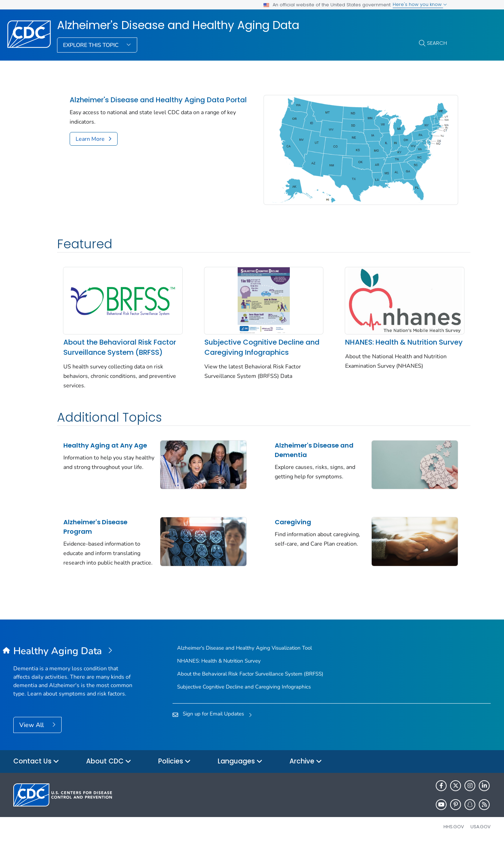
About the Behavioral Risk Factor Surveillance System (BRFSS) (111, 341)
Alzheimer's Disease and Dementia (303, 449)
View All (32, 726)
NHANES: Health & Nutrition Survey (376, 336)
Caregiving (281, 518)
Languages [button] (240, 763)
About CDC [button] (109, 763)
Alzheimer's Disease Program (95, 523)
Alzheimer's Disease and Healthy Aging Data (178, 25)
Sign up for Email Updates (213, 715)
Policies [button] (174, 763)
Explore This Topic (92, 45)
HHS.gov (454, 828)
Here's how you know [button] (420, 4)
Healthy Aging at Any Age (105, 444)
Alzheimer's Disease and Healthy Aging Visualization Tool (244, 649)
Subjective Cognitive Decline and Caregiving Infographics (246, 336)
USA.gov (481, 828)
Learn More (90, 139)
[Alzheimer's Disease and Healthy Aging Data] (73, 652)
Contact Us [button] (36, 763)
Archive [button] (306, 763)
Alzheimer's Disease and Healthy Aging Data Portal (158, 100)
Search (437, 43)
